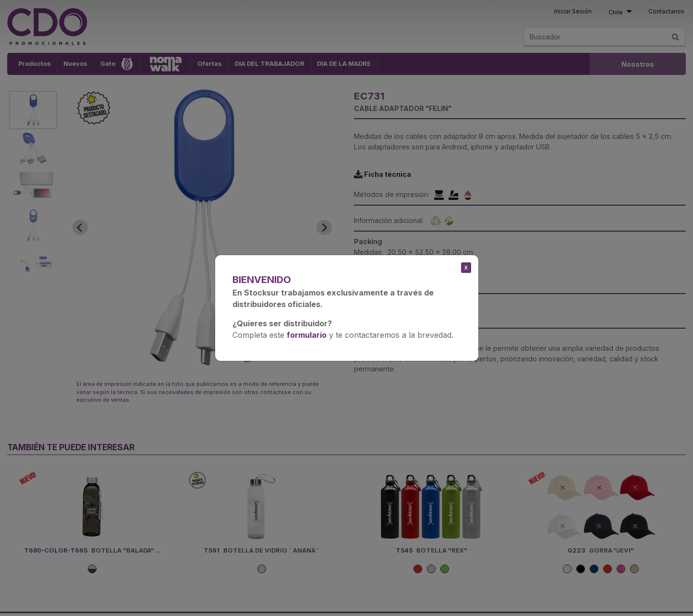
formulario (307, 335)
